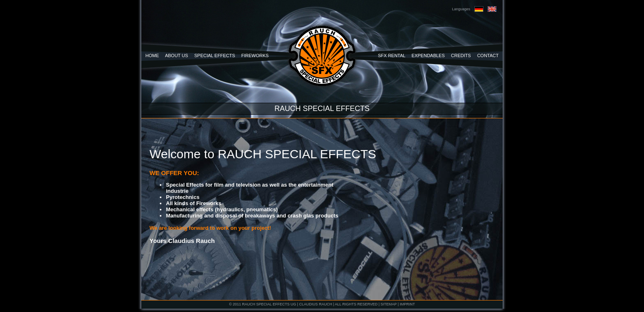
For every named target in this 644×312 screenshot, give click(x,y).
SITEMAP (389, 304)
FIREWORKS (255, 55)
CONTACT (488, 55)
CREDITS (461, 55)
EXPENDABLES (428, 55)
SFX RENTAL (392, 55)
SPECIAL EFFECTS (215, 55)
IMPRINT (407, 304)
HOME (152, 55)
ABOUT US (177, 55)
